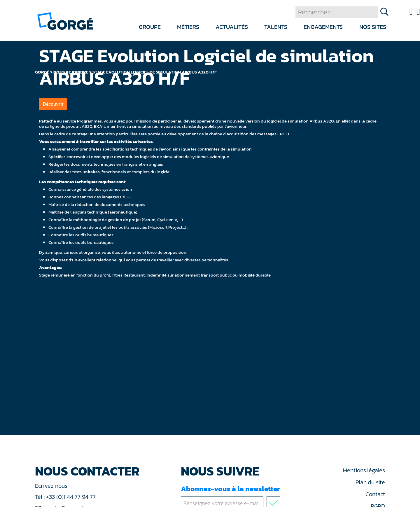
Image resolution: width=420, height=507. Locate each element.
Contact (375, 494)
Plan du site (370, 482)
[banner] (65, 21)
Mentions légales (364, 470)
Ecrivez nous (52, 486)
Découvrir (53, 104)
